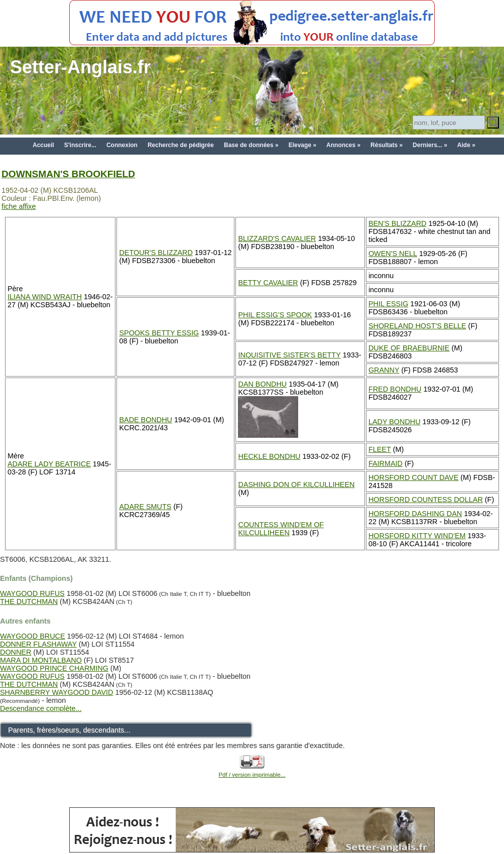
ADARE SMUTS (145, 507)
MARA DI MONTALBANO (41, 660)
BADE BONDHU (146, 420)
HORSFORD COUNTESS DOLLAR (426, 500)
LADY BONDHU (395, 422)
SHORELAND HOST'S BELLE (417, 326)
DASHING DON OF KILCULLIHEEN (296, 484)
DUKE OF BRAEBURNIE (409, 348)
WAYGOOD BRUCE (33, 636)
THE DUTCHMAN (29, 601)
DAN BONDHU (262, 384)
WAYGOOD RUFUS (32, 593)
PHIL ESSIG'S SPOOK (275, 315)
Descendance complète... (41, 708)
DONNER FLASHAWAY (38, 644)
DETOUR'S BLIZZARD (156, 253)
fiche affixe (19, 206)
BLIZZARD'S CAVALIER (277, 238)
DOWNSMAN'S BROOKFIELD (68, 174)
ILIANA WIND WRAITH (45, 297)
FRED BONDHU (395, 389)
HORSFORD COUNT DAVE (413, 477)
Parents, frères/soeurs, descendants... (69, 730)
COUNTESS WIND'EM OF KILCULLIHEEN (281, 529)
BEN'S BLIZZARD (398, 223)
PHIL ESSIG (388, 304)
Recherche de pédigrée (181, 145)
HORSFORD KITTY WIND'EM (417, 536)
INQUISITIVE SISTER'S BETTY (289, 355)
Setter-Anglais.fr (80, 67)
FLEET (380, 449)
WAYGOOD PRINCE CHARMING (54, 668)
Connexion (122, 145)
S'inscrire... (80, 145)
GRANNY (384, 370)
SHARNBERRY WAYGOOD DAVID (57, 692)
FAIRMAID (386, 463)
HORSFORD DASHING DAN (415, 514)
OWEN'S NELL (393, 254)
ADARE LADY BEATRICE (49, 464)
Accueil (43, 145)
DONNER (16, 652)
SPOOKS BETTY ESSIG (159, 333)
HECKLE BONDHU (269, 456)
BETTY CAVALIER (268, 283)
